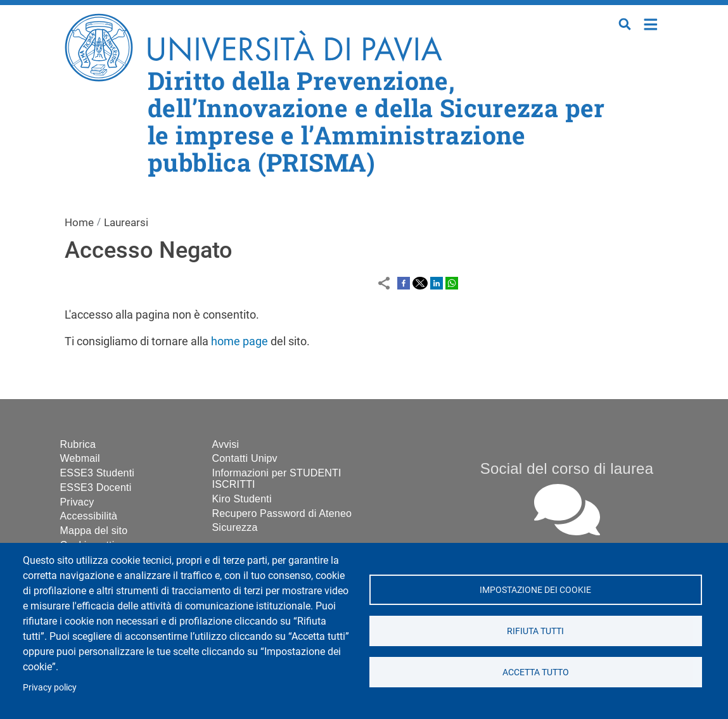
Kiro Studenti (242, 499)
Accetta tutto (536, 672)
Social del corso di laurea (567, 468)
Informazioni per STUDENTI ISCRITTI (277, 479)
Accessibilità (89, 516)
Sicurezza (235, 527)
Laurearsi (126, 222)
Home (651, 23)
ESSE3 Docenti (96, 487)
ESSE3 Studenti (98, 473)
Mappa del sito (94, 531)
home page (239, 341)
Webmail (80, 458)
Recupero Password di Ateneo (282, 513)
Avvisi (226, 444)
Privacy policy (50, 687)
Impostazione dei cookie (535, 590)
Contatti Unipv (245, 458)
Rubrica (78, 444)
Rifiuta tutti (535, 631)
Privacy (77, 502)
